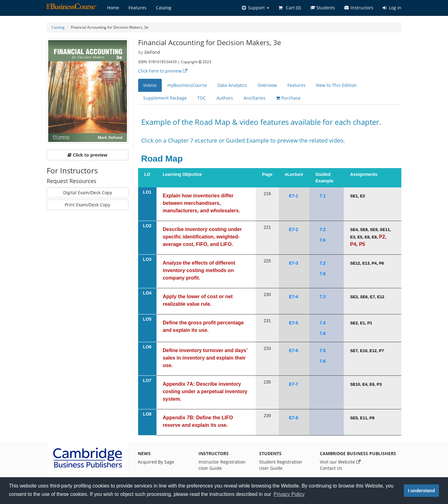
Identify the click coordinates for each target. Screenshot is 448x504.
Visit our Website (340, 462)
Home (113, 8)
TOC (202, 98)
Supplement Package (165, 98)
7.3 (322, 297)
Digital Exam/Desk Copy (88, 193)
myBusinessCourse (187, 85)
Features (138, 8)
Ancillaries (254, 98)
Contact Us (331, 468)
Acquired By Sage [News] (156, 462)
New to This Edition (336, 85)
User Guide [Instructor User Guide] (210, 468)
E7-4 (294, 297)
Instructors (359, 8)
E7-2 (294, 229)
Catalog (164, 8)
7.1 (322, 196)
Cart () (290, 8)
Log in (392, 8)
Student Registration (281, 462)
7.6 (322, 240)
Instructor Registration (222, 462)
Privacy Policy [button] (289, 494)
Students (323, 8)
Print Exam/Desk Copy (87, 205)
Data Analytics (232, 85)
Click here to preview (163, 71)
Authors (225, 98)
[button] (255, 8)
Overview (267, 85)
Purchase (288, 98)
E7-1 (294, 196)
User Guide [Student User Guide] (271, 468)
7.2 (322, 229)
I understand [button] (421, 491)
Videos (150, 85)
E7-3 (294, 263)
